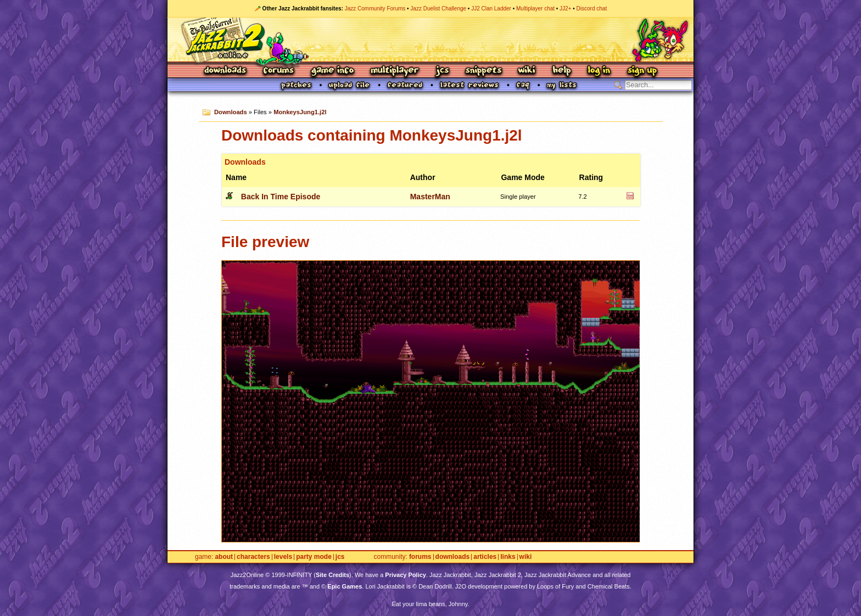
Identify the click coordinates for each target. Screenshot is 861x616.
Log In (599, 71)
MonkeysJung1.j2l (300, 112)
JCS (442, 71)
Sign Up (642, 71)
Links (508, 557)
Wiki (527, 71)
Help (562, 71)
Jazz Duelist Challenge (438, 9)
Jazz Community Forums (375, 9)
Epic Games (345, 586)
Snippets (484, 71)
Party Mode (314, 557)
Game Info (332, 71)
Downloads (226, 71)
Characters (253, 557)
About (224, 557)
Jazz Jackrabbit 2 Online (430, 40)
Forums (279, 71)
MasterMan (430, 197)
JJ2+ (565, 9)
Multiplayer (395, 71)
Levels (283, 557)
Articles (485, 557)
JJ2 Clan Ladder (491, 9)
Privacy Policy (406, 575)
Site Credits (332, 575)
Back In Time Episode (281, 197)
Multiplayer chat (535, 9)
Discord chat (592, 9)
